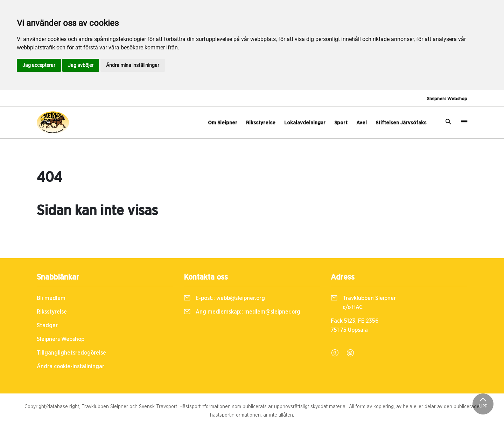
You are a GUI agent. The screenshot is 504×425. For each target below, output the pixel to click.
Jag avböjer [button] (81, 65)
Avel (362, 123)
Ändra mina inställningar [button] (133, 65)
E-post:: (224, 298)
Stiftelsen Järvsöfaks (401, 123)
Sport (341, 123)
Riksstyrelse (261, 123)
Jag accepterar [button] (39, 65)
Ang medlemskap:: (242, 312)
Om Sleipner (223, 123)
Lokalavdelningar (305, 123)
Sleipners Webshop (447, 99)
